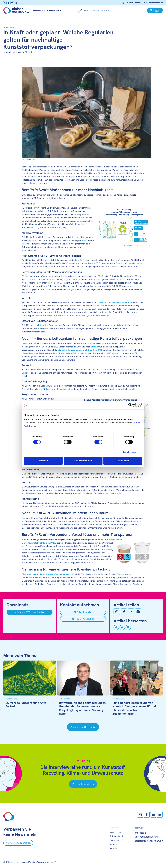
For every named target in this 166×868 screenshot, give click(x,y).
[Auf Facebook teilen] (124, 612)
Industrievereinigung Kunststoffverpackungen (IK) (50, 574)
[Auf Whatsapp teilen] (117, 612)
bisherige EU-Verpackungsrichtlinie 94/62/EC (80, 350)
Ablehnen (43, 461)
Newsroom (116, 832)
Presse (113, 844)
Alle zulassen (123, 461)
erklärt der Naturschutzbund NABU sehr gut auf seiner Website (78, 315)
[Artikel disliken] (122, 627)
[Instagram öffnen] (5, 3)
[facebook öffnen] (9, 3)
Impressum (141, 833)
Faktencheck (117, 836)
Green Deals (29, 353)
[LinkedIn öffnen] (16, 3)
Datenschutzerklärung (147, 837)
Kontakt (114, 849)
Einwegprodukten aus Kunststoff (114, 302)
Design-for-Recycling (56, 389)
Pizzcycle (26, 244)
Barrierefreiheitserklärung (149, 841)
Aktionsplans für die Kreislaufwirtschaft (64, 353)
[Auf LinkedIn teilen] (131, 612)
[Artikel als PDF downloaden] (30, 612)
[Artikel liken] (116, 627)
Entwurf (95, 347)
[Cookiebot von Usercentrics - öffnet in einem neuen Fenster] (130, 405)
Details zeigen (130, 452)
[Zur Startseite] (16, 10)
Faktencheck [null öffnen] (54, 10)
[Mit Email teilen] (138, 612)
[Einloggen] (155, 10)
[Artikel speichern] (128, 627)
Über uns (115, 840)
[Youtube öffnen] (12, 3)
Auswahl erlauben (83, 461)
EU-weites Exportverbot (50, 325)
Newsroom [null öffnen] (39, 10)
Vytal (84, 240)
